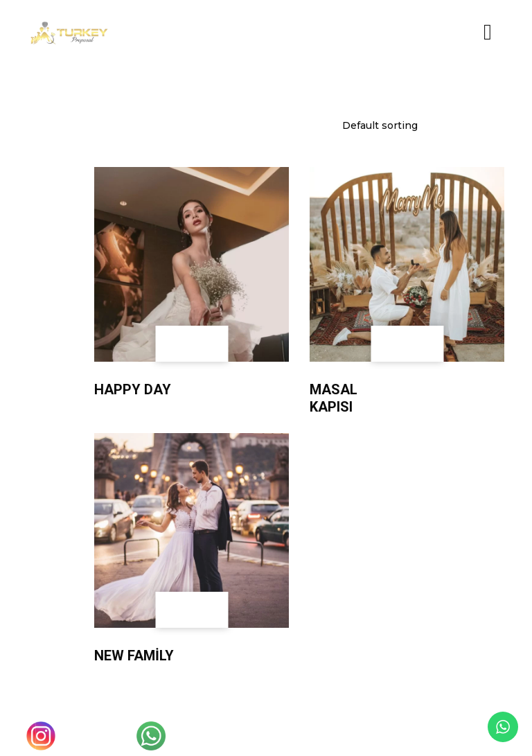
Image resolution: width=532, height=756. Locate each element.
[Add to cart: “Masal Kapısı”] (425, 344)
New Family (134, 656)
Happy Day (133, 389)
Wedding (114, 377)
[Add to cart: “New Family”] (210, 610)
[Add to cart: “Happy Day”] (210, 344)
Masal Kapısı (334, 398)
